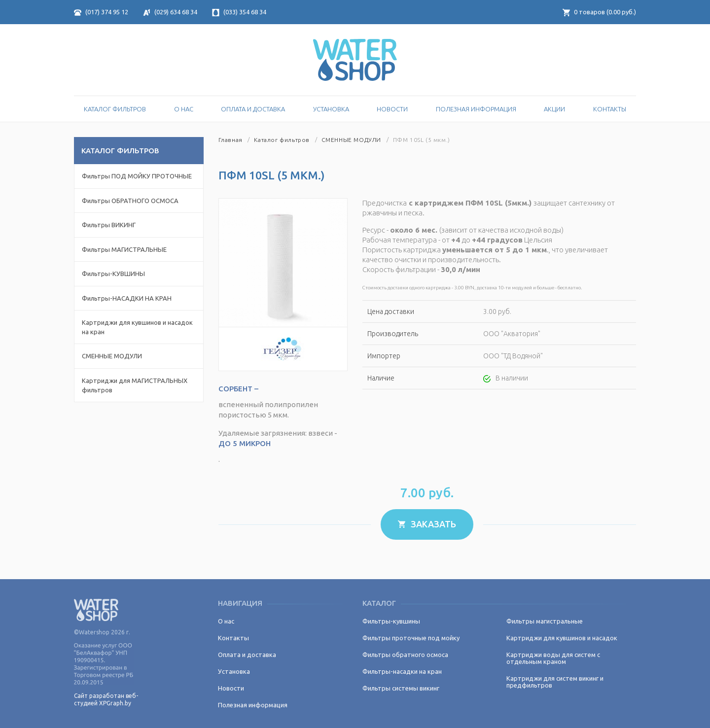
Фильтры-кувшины (391, 621)
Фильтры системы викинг (401, 688)
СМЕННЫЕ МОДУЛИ (112, 356)
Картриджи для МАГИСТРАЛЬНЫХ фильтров (135, 385)
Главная (231, 140)
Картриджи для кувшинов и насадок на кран (137, 327)
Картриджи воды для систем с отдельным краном (553, 658)
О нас (184, 109)
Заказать (427, 524)
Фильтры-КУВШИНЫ (113, 274)
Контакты (610, 109)
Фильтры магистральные (545, 621)
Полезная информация (476, 109)
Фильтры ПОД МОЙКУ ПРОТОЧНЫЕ (137, 176)
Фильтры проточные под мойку (411, 638)
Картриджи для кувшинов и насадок (562, 638)
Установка (331, 109)
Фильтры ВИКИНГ (109, 225)
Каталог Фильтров (115, 109)
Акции (554, 109)
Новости (392, 109)
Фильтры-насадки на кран (402, 671)
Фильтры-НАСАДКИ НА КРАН (127, 298)
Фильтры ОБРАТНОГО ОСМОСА (130, 201)
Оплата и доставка (253, 109)
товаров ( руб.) (599, 12)
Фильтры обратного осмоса (405, 655)
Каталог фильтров (282, 140)
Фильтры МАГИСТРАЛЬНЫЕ (124, 249)
